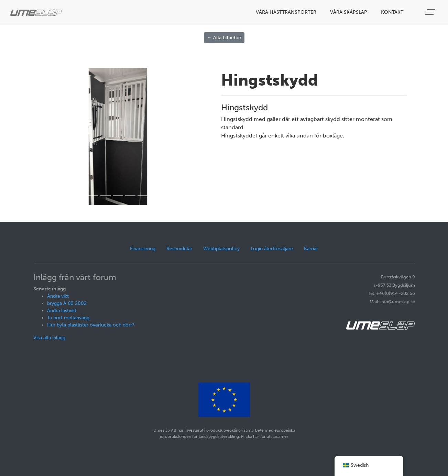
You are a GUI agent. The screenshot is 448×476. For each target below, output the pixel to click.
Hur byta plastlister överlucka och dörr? (91, 325)
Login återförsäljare (272, 249)
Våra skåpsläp (349, 12)
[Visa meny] (431, 12)
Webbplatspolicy (221, 249)
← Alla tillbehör (224, 38)
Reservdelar (179, 249)
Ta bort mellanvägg (68, 318)
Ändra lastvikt (62, 311)
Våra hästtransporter (286, 12)
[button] (53, 136)
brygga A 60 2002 (67, 303)
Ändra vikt (58, 296)
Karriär (311, 249)
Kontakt (392, 12)
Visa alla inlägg (49, 338)
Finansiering (143, 249)
